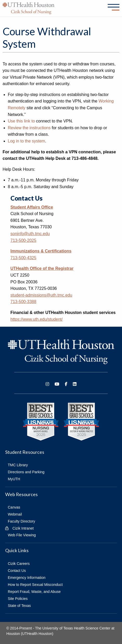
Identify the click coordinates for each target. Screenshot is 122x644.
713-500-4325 (23, 258)
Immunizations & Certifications (41, 251)
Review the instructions (29, 128)
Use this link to (21, 121)
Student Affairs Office (32, 207)
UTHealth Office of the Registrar (42, 268)
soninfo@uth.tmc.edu (30, 234)
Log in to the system (26, 141)
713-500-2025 (23, 240)
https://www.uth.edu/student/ (37, 319)
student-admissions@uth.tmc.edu (41, 295)
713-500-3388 (23, 302)
